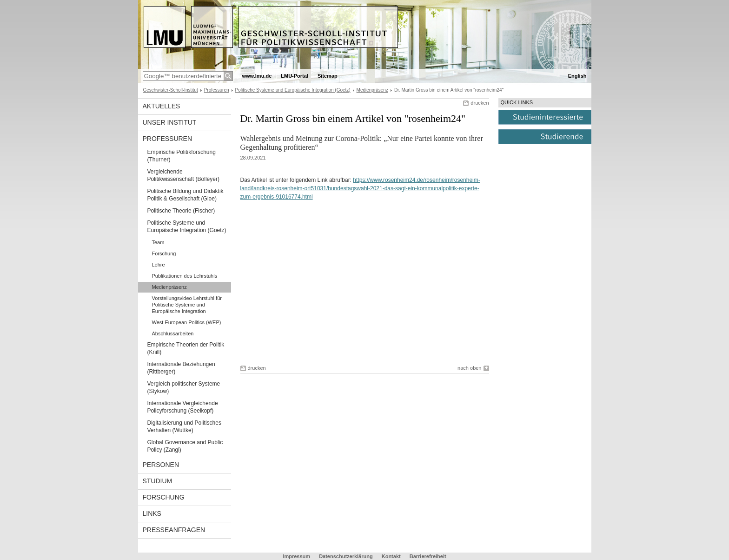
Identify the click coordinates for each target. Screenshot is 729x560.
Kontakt (391, 556)
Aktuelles (162, 106)
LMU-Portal (295, 76)
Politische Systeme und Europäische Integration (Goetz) (293, 90)
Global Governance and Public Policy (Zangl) (185, 446)
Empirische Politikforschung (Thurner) (182, 156)
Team (158, 242)
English (577, 76)
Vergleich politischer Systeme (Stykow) (184, 387)
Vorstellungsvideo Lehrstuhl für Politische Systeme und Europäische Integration (187, 305)
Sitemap (328, 76)
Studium (158, 481)
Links (152, 513)
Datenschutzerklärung (346, 556)
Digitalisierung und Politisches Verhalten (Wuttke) (184, 427)
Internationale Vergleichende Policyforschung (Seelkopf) (183, 407)
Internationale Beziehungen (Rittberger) (181, 368)
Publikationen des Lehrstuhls (185, 276)
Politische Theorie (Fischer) (181, 211)
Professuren (217, 90)
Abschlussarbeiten (173, 333)
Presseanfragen (174, 530)
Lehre (159, 265)
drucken (480, 103)
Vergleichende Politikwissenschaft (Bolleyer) (183, 175)
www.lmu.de (257, 76)
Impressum (296, 556)
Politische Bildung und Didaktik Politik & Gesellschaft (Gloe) (186, 195)
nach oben (469, 368)
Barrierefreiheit (428, 556)
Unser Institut (170, 122)
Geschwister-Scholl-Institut (171, 90)
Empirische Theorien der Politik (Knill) (186, 348)
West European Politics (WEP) (187, 322)
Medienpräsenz (372, 90)
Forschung (164, 253)
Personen (161, 465)
